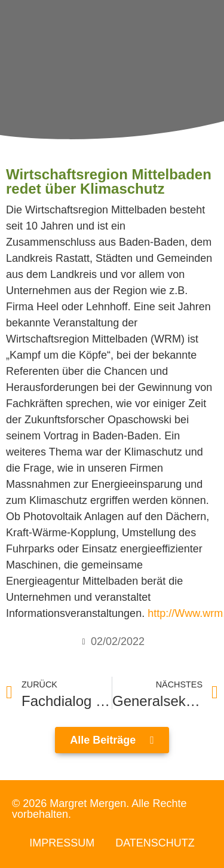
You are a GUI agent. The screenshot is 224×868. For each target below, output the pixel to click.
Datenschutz (155, 843)
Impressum (62, 843)
